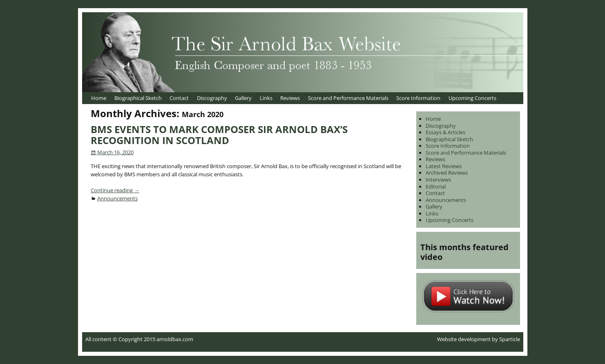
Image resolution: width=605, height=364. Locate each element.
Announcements (117, 198)
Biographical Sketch (138, 98)
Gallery (243, 98)
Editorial (436, 186)
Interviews (438, 180)
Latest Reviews (444, 166)
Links (266, 98)
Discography (212, 98)
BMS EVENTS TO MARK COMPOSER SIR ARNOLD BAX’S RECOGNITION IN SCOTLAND (219, 135)
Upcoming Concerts (472, 98)
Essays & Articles (445, 132)
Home (99, 98)
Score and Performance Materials (348, 98)
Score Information (418, 98)
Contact (179, 98)
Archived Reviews (447, 173)
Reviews (290, 98)
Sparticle (510, 339)
